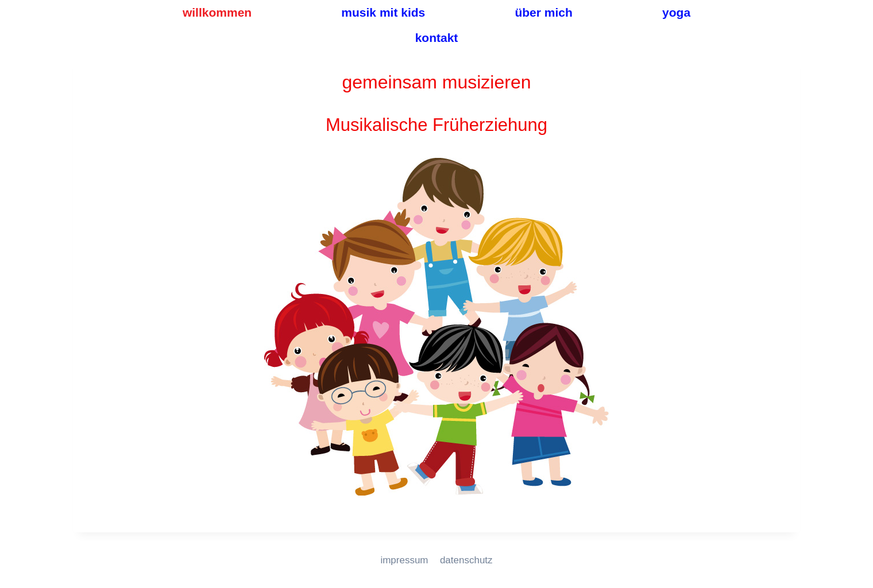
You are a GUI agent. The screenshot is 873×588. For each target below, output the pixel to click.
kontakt (437, 38)
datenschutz (466, 560)
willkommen (217, 12)
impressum (404, 560)
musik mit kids (383, 12)
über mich (543, 12)
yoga (676, 12)
